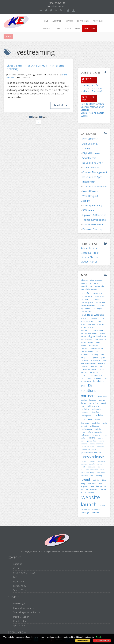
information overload (89, 369)
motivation (98, 429)
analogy (97, 283)
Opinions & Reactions (94, 215)
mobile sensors (95, 426)
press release (93, 457)
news (83, 432)
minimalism (95, 412)
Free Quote (90, 28)
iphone (89, 378)
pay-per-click (92, 441)
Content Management (95, 172)
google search (96, 360)
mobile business (92, 417)
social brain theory (88, 473)
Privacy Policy (20, 586)
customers (92, 327)
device (84, 336)
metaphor (85, 412)
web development (92, 489)
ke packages (83, 21)
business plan (98, 308)
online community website (91, 435)
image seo (85, 366)
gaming (96, 357)
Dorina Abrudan (90, 257)
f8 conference (93, 346)
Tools (68, 28)
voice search (92, 483)
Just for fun (89, 182)
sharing (101, 467)
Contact (17, 568)
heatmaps (102, 363)
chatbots (84, 318)
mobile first (96, 423)
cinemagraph (95, 318)
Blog (78, 28)
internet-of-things (96, 375)
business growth (87, 302)
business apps (96, 300)
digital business (97, 336)
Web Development (93, 225)
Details (99, 637)
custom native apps (88, 324)
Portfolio (98, 21)
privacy (84, 461)
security (92, 464)
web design (96, 486)
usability (96, 480)
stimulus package (96, 476)
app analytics (99, 286)
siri (83, 470)
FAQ (15, 577)
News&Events (90, 191)
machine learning (93, 406)
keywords (93, 400)
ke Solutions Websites (95, 187)
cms (103, 318)
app (91, 286)
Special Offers (20, 626)
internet (84, 375)
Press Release (90, 139)
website (91, 492)
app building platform (89, 289)
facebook (84, 349)
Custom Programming (24, 608)
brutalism (85, 300)
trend (86, 479)
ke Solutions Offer (92, 163)
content (98, 321)
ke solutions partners (88, 390)
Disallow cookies (102, 641)
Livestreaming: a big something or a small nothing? (36, 67)
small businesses (92, 470)
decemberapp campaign (90, 333)
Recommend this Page (24, 573)
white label (95, 513)
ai (91, 283)
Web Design (19, 604)
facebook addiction (96, 349)
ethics (98, 343)
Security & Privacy (92, 206)
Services (69, 21)
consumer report (87, 321)
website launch (90, 501)
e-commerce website (94, 341)
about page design (97, 280)
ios (82, 378)
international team (96, 372)
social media (101, 473)
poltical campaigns (88, 447)
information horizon (98, 366)
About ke (57, 21)
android (84, 286)
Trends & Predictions (94, 220)
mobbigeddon (86, 416)
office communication (95, 432)
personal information (97, 444)
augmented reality (98, 293)
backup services (87, 297)
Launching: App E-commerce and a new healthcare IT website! (91, 88)
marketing (85, 409)
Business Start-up (92, 229)
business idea (100, 302)
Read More (60, 105)
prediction (100, 447)
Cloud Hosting (20, 621)
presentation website (91, 453)
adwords (84, 283)
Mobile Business (92, 167)
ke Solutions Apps (92, 177)
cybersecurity (86, 330)
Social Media (89, 158)
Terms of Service (21, 590)
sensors (100, 464)
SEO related (89, 210)
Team (58, 28)
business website (93, 315)
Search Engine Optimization (26, 612)
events (84, 346)
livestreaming (93, 403)
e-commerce (99, 340)
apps (85, 293)
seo (83, 467)
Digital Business (91, 153)
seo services (92, 467)
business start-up (87, 311)
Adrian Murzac (90, 248)
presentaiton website (89, 450)
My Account (19, 581)
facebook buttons (87, 351)
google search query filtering (94, 362)
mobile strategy (87, 429)
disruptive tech (87, 340)
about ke (85, 280)
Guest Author (89, 261)
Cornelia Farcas (90, 253)
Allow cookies (83, 641)
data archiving (98, 330)
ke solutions (98, 378)
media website (96, 409)
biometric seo (99, 297)
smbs (102, 470)
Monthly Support (21, 617)
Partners (47, 28)
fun (89, 357)
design (103, 333)
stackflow (85, 476)
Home (45, 21)
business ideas (88, 305)
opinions (91, 438)
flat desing (95, 354)
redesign (92, 461)
